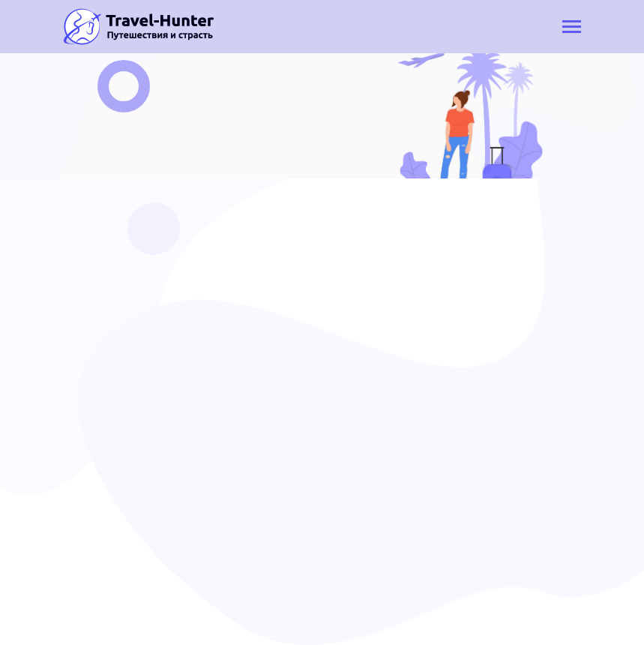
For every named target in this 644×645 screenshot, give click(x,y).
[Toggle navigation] (572, 28)
